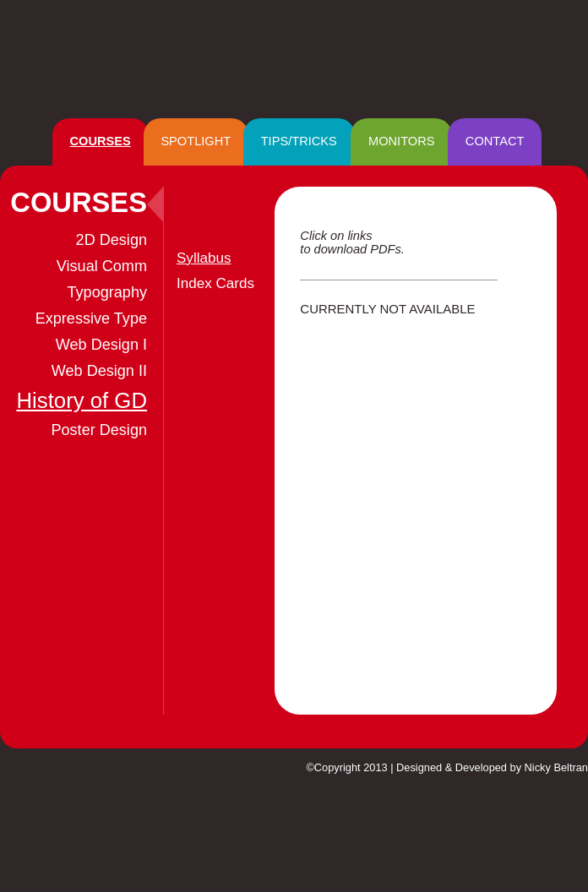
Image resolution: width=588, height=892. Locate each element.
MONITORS (401, 141)
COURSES (101, 141)
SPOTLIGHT (196, 141)
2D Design (112, 240)
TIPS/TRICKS (299, 141)
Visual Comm (102, 266)
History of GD (82, 400)
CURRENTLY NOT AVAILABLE (387, 309)
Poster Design (99, 430)
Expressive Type (91, 318)
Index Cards (215, 283)
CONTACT (495, 141)
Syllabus (204, 258)
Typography (107, 292)
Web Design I (101, 345)
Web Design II (99, 371)
